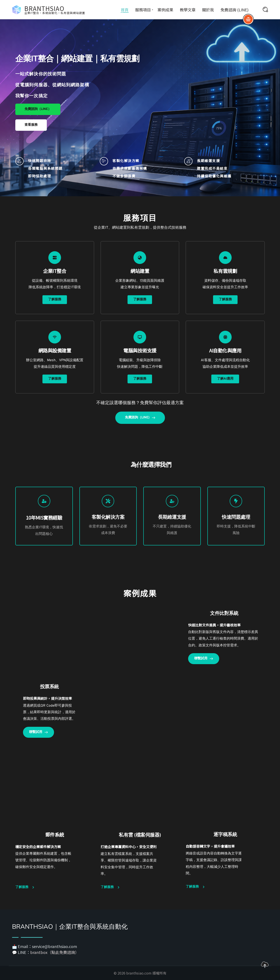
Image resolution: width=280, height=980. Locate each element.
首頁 (125, 10)
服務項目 (143, 10)
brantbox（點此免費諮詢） (55, 952)
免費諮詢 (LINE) (234, 10)
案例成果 (165, 10)
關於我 (208, 10)
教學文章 (188, 10)
